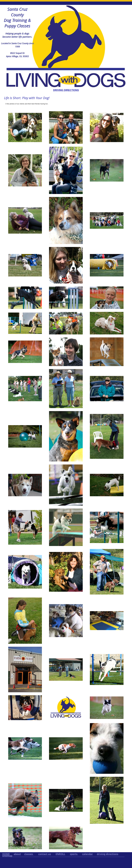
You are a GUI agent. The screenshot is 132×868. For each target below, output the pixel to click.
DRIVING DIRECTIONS (66, 90)
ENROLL (60, 854)
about (17, 854)
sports (74, 854)
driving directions (108, 854)
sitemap (7, 856)
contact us (45, 854)
